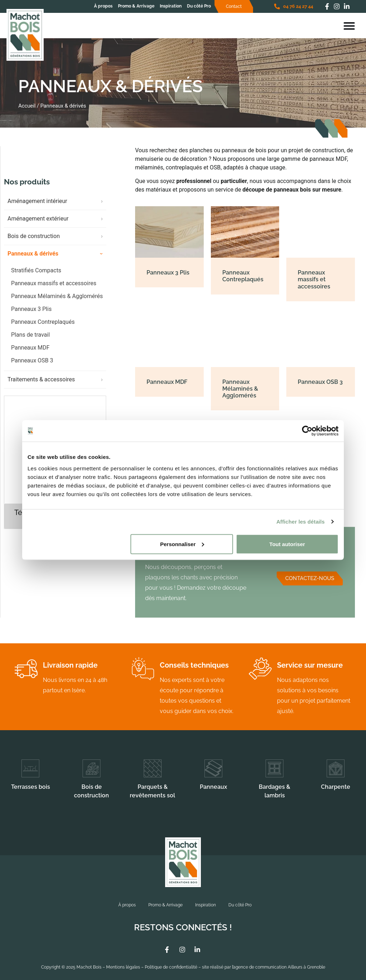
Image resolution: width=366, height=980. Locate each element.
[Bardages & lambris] (274, 768)
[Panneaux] (213, 768)
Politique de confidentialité (171, 967)
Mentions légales (123, 967)
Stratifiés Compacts (36, 276)
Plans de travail (30, 340)
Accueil (27, 106)
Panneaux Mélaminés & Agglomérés (57, 302)
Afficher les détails (300, 522)
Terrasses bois (31, 787)
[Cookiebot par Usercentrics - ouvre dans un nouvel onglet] (307, 431)
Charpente (336, 787)
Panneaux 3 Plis (31, 315)
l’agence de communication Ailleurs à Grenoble (279, 967)
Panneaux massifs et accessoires (54, 289)
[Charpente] (336, 768)
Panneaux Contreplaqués (43, 328)
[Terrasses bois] (30, 768)
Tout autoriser (287, 544)
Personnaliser (182, 544)
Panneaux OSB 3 (32, 366)
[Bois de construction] (91, 768)
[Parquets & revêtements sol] (153, 768)
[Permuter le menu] (349, 26)
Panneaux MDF (30, 353)
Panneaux (213, 787)
